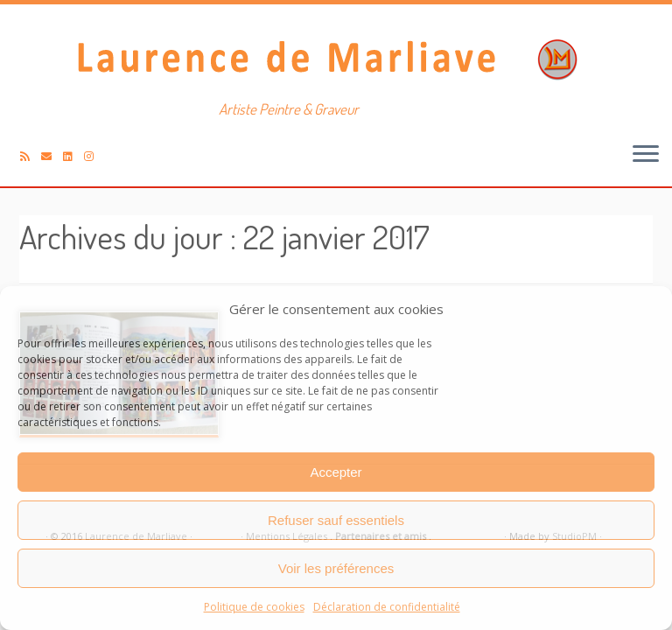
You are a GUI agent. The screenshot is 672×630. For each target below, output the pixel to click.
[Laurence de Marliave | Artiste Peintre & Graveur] (336, 57)
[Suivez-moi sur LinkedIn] (73, 156)
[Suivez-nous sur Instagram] (94, 156)
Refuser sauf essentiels (336, 520)
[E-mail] (52, 156)
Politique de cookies (254, 607)
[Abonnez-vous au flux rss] (31, 156)
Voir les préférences (336, 568)
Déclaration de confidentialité (387, 607)
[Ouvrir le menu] (646, 155)
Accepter (336, 472)
